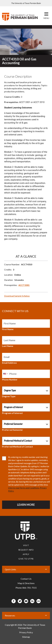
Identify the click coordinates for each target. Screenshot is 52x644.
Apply (26, 554)
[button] (46, 18)
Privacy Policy (26, 632)
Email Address (9, 363)
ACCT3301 (24, 285)
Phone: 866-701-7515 (26, 588)
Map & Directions (26, 583)
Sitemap (26, 637)
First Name (8, 329)
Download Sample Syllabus (17, 296)
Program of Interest (12, 413)
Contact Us (26, 579)
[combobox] (5, 374)
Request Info (26, 550)
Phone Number (10, 379)
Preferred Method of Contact (17, 447)
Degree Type (9, 396)
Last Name (8, 346)
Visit (26, 545)
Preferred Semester (12, 430)
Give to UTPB (26, 559)
